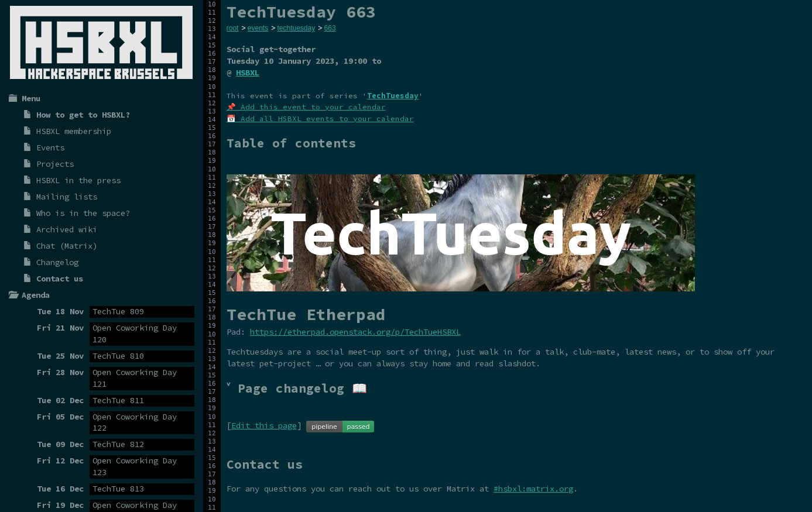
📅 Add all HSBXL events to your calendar (320, 118)
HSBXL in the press (78, 180)
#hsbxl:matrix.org (533, 489)
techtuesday (296, 28)
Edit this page (264, 425)
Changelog (57, 262)
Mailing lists (67, 197)
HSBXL (248, 73)
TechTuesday (393, 96)
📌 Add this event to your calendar (306, 107)
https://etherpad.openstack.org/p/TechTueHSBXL (355, 332)
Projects (55, 164)
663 (330, 28)
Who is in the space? (83, 213)
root (233, 28)
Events (50, 147)
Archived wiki (67, 229)
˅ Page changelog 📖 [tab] (297, 388)
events (258, 28)
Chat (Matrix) (67, 246)
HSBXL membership (74, 131)
